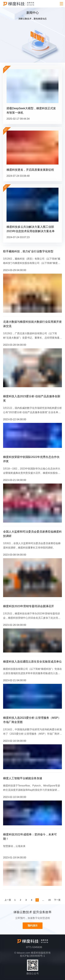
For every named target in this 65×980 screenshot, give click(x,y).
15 (49, 900)
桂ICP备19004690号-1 (32, 956)
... (43, 900)
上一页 (8, 900)
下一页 (57, 900)
